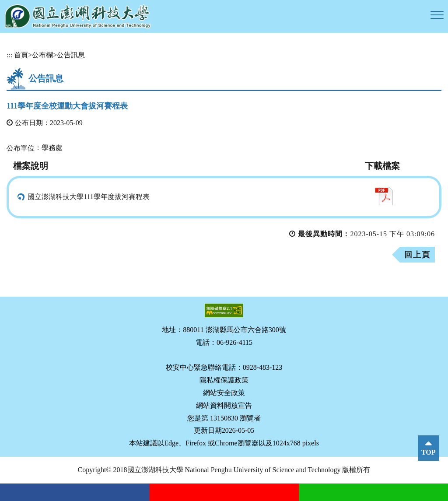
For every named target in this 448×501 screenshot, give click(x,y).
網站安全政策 (224, 393)
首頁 (21, 55)
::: (9, 55)
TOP (429, 452)
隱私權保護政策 (224, 380)
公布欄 (42, 55)
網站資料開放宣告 (224, 405)
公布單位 (21, 148)
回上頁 (417, 255)
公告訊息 (71, 55)
